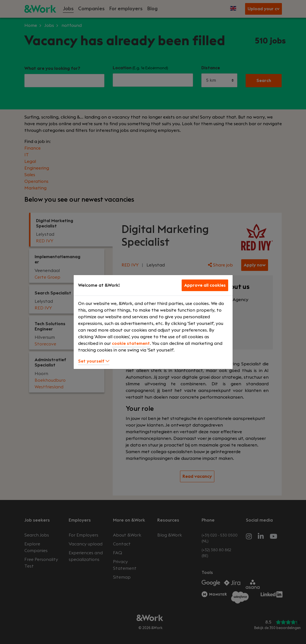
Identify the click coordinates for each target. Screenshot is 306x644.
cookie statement (131, 343)
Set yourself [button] (94, 361)
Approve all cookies (205, 285)
